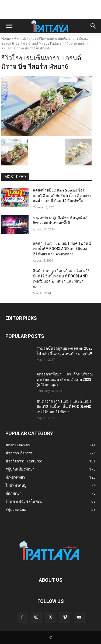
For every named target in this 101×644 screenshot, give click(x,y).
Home (6, 39)
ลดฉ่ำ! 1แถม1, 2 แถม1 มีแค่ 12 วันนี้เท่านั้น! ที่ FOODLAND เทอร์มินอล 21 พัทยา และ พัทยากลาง (62, 249)
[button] (9, 26)
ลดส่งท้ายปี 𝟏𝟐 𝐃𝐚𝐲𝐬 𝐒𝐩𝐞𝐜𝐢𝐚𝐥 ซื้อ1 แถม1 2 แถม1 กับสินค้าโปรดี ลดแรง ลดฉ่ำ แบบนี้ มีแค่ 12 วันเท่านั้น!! (62, 195)
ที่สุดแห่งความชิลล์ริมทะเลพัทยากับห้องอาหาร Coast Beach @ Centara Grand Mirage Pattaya (45, 41)
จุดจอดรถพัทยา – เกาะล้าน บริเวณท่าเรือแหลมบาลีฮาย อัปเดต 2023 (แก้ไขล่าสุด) (65, 379)
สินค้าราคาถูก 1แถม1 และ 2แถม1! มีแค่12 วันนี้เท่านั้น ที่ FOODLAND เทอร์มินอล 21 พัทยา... (65, 407)
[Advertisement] (51, 9)
